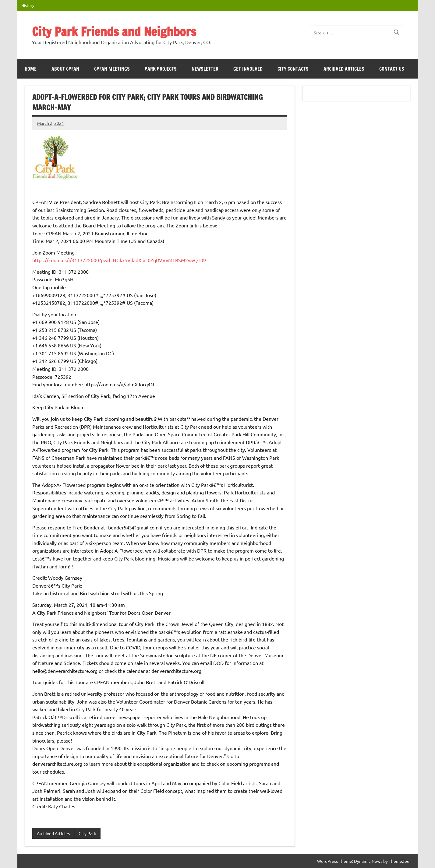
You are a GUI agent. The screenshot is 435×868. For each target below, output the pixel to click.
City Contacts (293, 69)
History (28, 5)
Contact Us (392, 69)
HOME (31, 69)
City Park (87, 833)
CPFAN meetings (112, 69)
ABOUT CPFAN (65, 69)
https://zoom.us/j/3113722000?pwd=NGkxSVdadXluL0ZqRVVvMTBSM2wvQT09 (119, 260)
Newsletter (205, 69)
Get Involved (248, 69)
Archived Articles (344, 69)
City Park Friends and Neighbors (114, 32)
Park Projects (161, 69)
